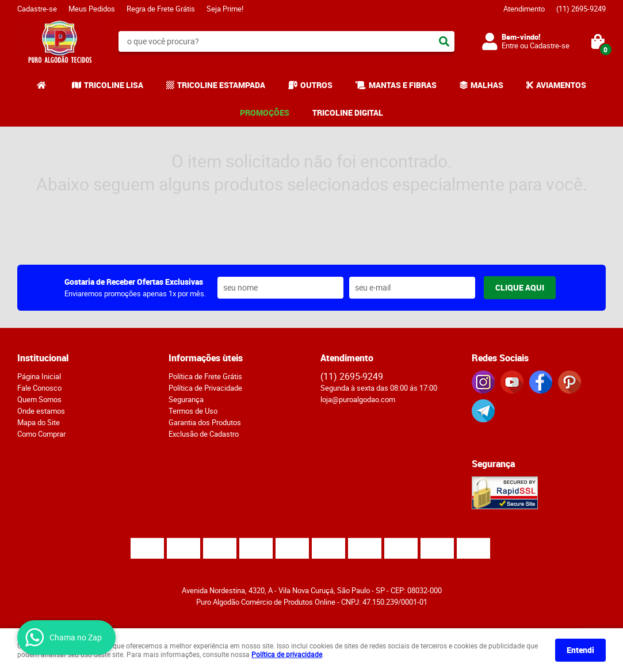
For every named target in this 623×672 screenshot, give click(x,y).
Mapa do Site (39, 422)
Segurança (186, 399)
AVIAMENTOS (561, 85)
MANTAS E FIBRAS (403, 85)
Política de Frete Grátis (205, 376)
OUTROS (316, 85)
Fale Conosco (39, 388)
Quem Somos (39, 399)
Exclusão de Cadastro (204, 434)
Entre (510, 45)
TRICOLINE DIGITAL (348, 112)
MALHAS (487, 85)
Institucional (43, 358)
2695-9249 (581, 9)
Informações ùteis (206, 358)
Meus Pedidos (92, 9)
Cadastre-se (37, 9)
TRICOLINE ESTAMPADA (221, 85)
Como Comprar (41, 434)
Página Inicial (39, 376)
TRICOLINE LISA (114, 85)
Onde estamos (41, 411)
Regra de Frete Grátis (161, 9)
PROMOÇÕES (265, 112)
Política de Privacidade (205, 388)
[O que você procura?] (444, 41)
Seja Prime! (225, 9)
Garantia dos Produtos (205, 422)
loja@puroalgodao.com (358, 399)
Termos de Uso (193, 411)
